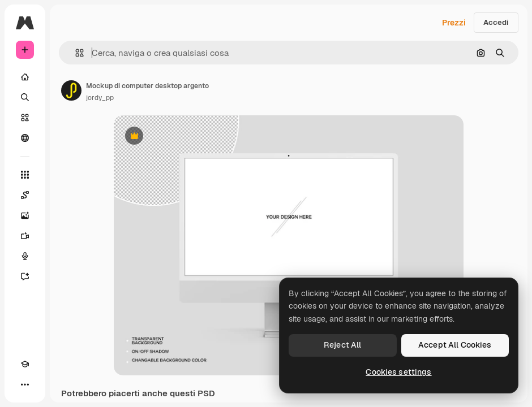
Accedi (496, 22)
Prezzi (454, 23)
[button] (75, 53)
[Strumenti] (25, 175)
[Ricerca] (25, 97)
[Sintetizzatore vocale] (25, 256)
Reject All (342, 345)
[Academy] (25, 364)
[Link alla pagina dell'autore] (71, 90)
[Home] (25, 77)
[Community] (25, 138)
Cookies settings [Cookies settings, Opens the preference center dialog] (398, 372)
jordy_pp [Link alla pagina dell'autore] (100, 98)
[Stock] (25, 118)
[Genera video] (25, 236)
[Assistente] (25, 276)
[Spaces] (25, 195)
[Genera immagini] (25, 215)
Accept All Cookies (455, 345)
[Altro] (25, 384)
